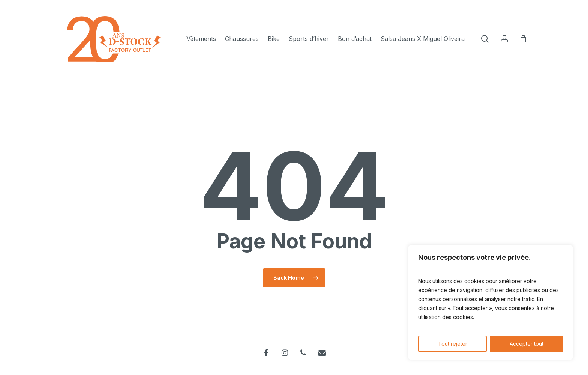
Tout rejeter (453, 344)
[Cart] (523, 39)
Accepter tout (526, 344)
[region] (490, 303)
